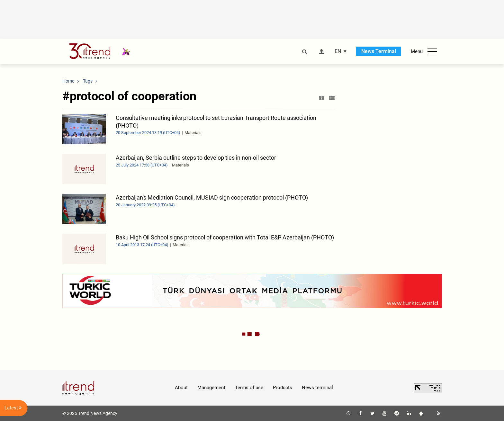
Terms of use (249, 388)
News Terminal (379, 51)
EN (338, 51)
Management (211, 388)
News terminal (317, 388)
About (181, 388)
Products (283, 388)
